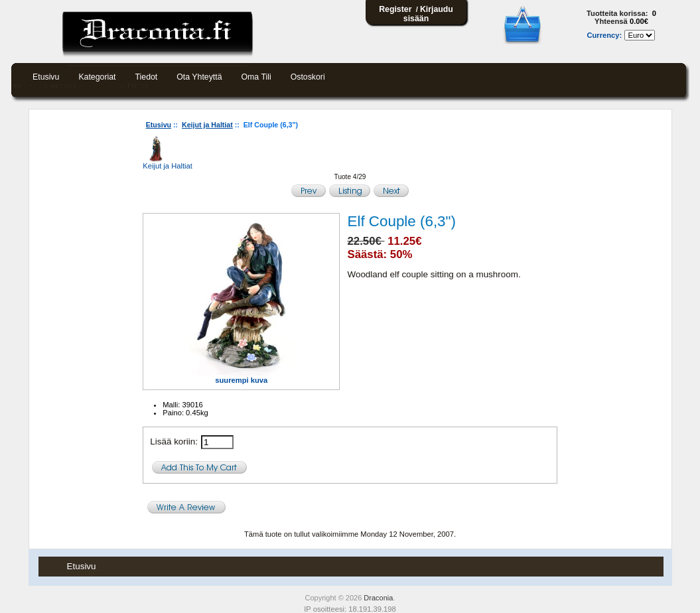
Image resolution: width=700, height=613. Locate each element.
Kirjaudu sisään (428, 14)
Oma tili (256, 77)
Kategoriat (97, 77)
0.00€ (639, 21)
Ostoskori (308, 77)
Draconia (378, 598)
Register (395, 9)
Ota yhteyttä (199, 77)
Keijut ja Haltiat (207, 125)
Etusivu (46, 77)
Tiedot (147, 77)
